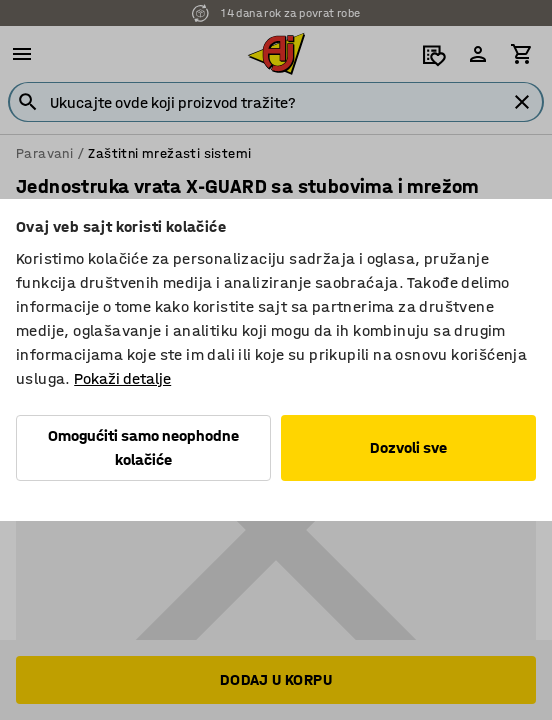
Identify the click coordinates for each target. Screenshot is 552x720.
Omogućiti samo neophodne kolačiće (143, 447)
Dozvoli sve (408, 447)
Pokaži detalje (122, 378)
